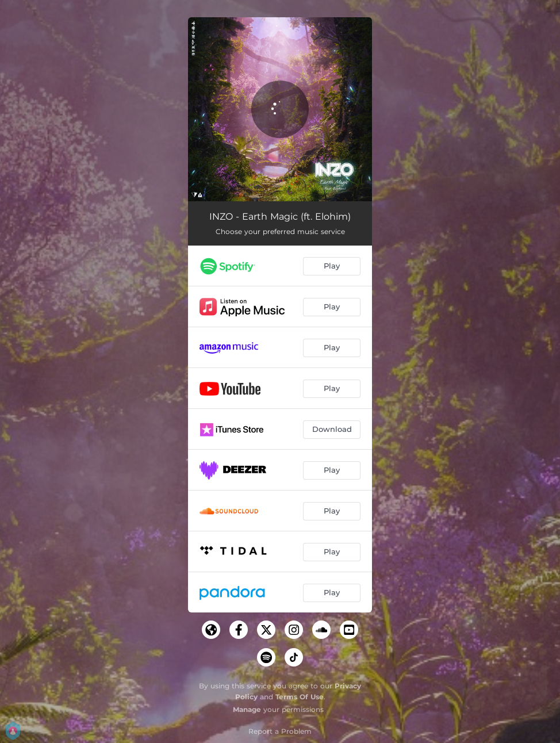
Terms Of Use (300, 697)
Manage (247, 709)
